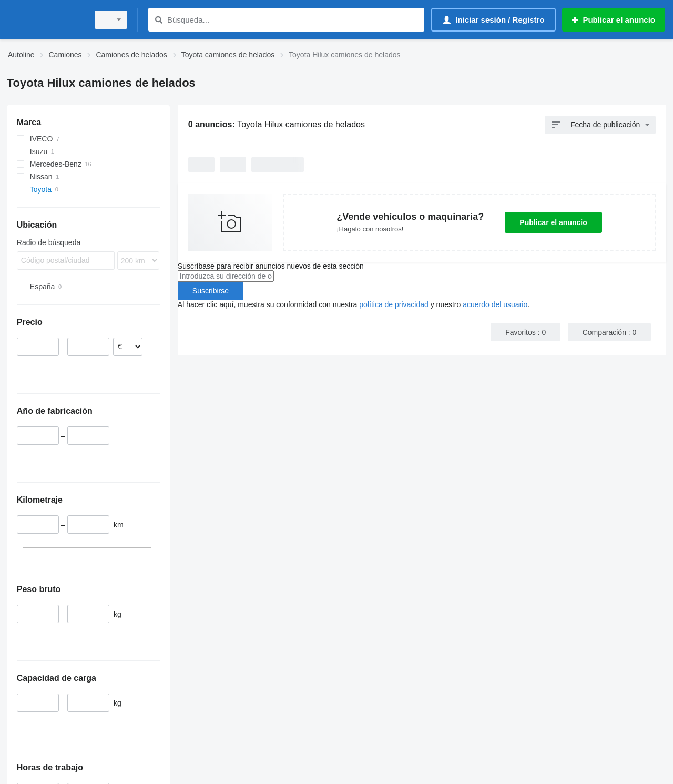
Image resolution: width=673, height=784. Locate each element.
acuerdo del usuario (495, 304)
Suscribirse (211, 291)
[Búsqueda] (159, 20)
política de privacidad (394, 304)
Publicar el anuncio (553, 222)
